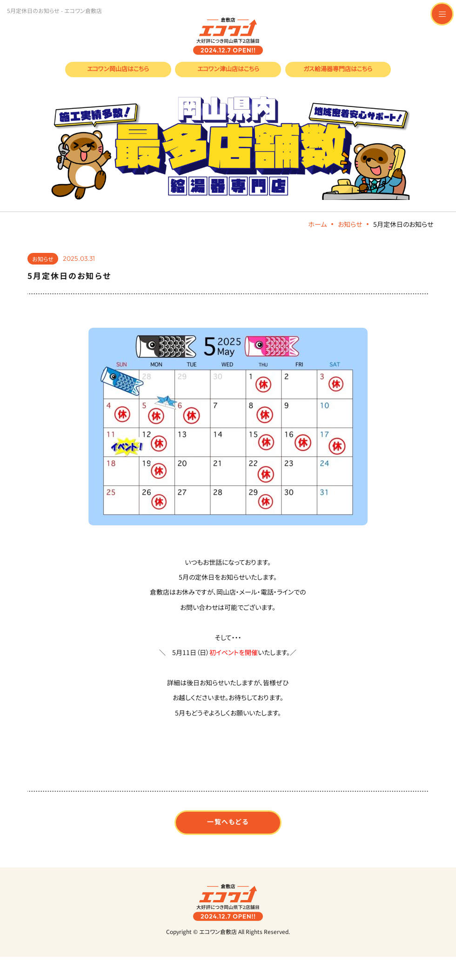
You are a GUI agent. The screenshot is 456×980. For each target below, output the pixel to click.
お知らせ (350, 224)
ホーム (317, 224)
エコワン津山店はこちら (228, 69)
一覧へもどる (228, 821)
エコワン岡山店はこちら (118, 69)
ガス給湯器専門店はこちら (338, 69)
